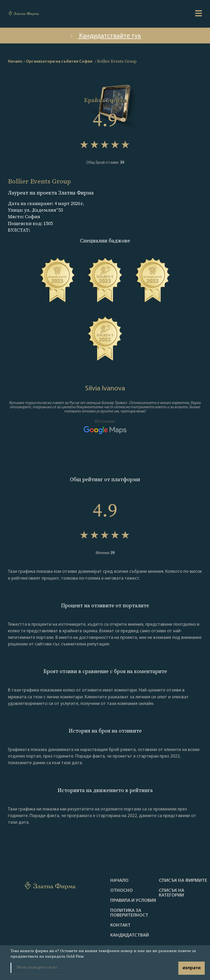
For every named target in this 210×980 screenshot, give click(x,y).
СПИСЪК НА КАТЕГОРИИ (171, 893)
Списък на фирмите (183, 881)
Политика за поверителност (129, 913)
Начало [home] (15, 62)
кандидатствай (130, 936)
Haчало (119, 881)
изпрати (192, 968)
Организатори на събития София (59, 62)
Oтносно (121, 891)
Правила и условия (133, 901)
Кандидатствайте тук (105, 36)
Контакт (120, 926)
